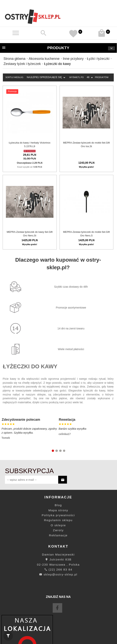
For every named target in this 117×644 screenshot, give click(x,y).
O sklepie (58, 525)
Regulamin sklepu (58, 520)
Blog (58, 505)
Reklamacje (58, 535)
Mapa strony (58, 510)
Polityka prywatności (58, 515)
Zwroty (58, 530)
